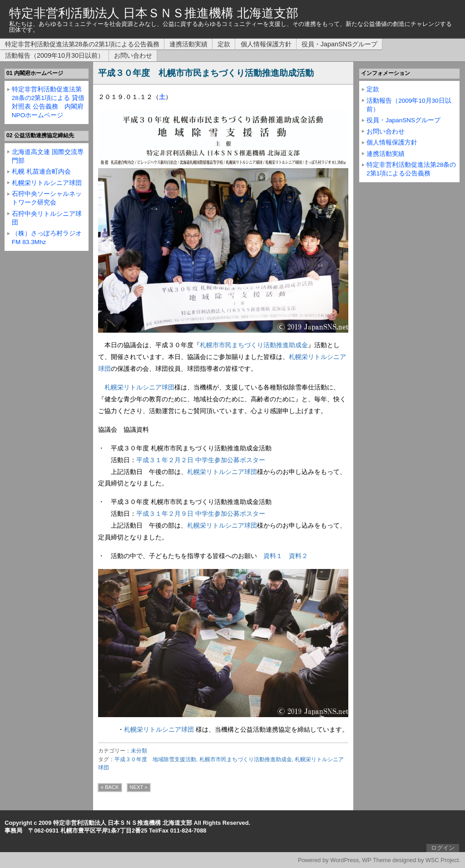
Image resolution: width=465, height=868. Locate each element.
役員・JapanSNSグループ (339, 44)
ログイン (443, 848)
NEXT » (139, 787)
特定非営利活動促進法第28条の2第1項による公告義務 (82, 44)
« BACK (110, 787)
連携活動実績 (188, 44)
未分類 (139, 751)
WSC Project (442, 860)
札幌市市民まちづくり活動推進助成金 (254, 345)
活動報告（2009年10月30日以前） (54, 55)
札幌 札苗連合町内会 (41, 172)
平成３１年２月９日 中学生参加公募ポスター (201, 514)
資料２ (298, 556)
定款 (224, 44)
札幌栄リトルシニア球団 (139, 387)
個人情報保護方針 (266, 44)
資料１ (273, 556)
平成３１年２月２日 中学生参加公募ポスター (201, 460)
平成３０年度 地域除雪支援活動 (155, 759)
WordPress (344, 860)
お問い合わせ (133, 55)
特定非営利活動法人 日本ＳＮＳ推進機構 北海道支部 (153, 13)
